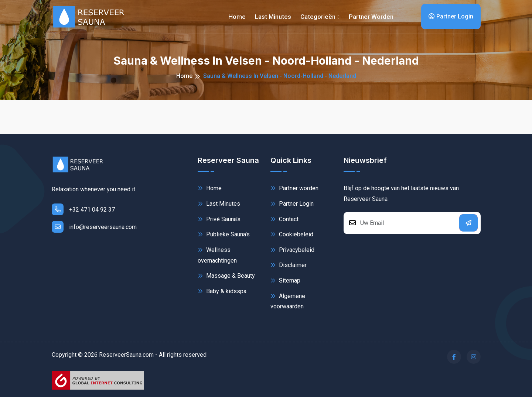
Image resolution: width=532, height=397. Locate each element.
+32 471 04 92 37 (83, 209)
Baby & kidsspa (222, 291)
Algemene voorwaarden (288, 301)
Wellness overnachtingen (217, 255)
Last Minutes (219, 204)
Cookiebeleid (292, 234)
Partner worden (371, 17)
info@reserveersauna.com (94, 227)
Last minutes (273, 17)
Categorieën (318, 17)
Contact (284, 219)
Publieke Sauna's (224, 234)
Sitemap (285, 280)
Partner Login (451, 16)
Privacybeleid (292, 250)
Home (237, 17)
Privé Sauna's (219, 219)
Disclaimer (289, 265)
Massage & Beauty (226, 276)
